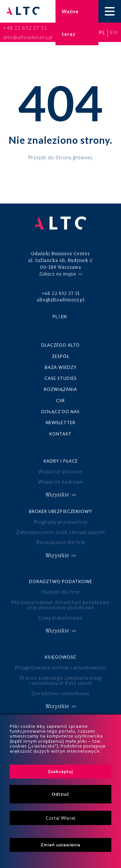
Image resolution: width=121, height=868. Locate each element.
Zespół (61, 356)
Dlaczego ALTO (60, 345)
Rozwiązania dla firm (61, 542)
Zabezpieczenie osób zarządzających (60, 532)
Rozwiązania (60, 389)
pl (102, 32)
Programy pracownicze (61, 522)
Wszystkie (57, 495)
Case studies (61, 378)
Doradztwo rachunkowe (61, 693)
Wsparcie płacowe (60, 471)
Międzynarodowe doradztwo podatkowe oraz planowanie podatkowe (60, 605)
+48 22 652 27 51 (25, 28)
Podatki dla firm (61, 592)
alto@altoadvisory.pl (28, 37)
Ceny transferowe (61, 618)
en (114, 32)
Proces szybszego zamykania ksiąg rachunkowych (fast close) (61, 680)
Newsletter (61, 423)
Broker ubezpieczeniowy (60, 511)
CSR (60, 401)
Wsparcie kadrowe (61, 482)
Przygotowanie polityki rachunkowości (60, 667)
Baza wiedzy (61, 367)
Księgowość (61, 657)
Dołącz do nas (60, 412)
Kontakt (60, 434)
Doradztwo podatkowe (61, 581)
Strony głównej (74, 157)
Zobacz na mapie (58, 274)
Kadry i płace (61, 461)
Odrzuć (60, 794)
